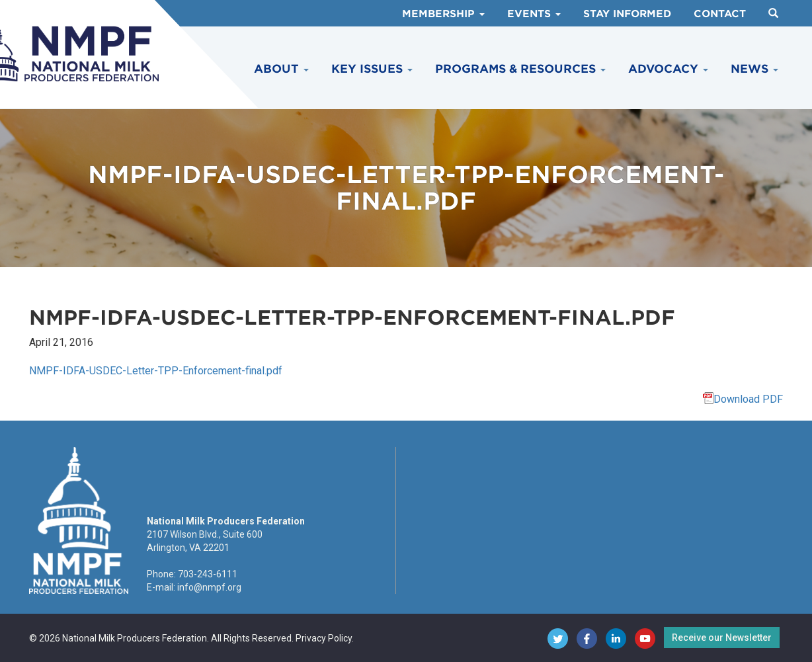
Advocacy (668, 69)
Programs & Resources (520, 69)
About (281, 69)
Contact (720, 14)
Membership (443, 14)
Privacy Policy (324, 638)
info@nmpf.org (209, 587)
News (754, 69)
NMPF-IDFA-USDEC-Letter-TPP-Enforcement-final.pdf (156, 371)
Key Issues (372, 69)
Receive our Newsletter (722, 638)
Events (534, 14)
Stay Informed (627, 14)
